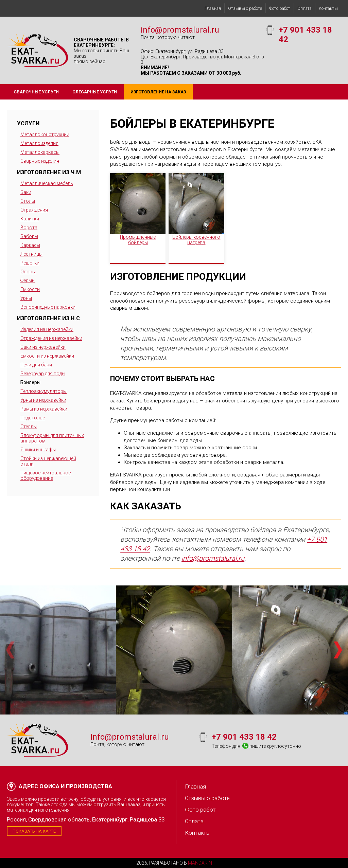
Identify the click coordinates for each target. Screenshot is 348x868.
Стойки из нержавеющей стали (48, 461)
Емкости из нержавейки (47, 356)
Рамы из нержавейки (44, 409)
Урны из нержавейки (43, 400)
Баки (26, 192)
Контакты (328, 8)
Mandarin (200, 863)
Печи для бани (36, 365)
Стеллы (29, 427)
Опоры (28, 272)
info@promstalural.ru (180, 30)
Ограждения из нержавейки (51, 338)
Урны (26, 298)
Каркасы (30, 245)
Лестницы (31, 254)
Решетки (30, 263)
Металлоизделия (39, 143)
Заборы (29, 236)
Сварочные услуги (36, 92)
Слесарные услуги (95, 92)
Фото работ (280, 8)
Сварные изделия (40, 161)
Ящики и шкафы (38, 450)
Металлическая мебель (47, 183)
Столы (28, 201)
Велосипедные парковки (48, 307)
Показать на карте (34, 831)
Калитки (30, 219)
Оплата (304, 8)
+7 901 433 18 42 (244, 737)
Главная (213, 8)
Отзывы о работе (245, 8)
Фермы (28, 281)
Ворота (29, 228)
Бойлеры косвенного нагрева (196, 240)
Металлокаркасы (40, 152)
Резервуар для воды (43, 374)
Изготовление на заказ (158, 92)
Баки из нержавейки (43, 347)
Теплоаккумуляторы (43, 391)
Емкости (30, 289)
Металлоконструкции (45, 134)
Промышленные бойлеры (138, 240)
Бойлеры (30, 382)
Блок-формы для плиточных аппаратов (52, 438)
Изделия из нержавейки (47, 329)
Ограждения (34, 210)
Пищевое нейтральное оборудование (46, 475)
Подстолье (33, 418)
